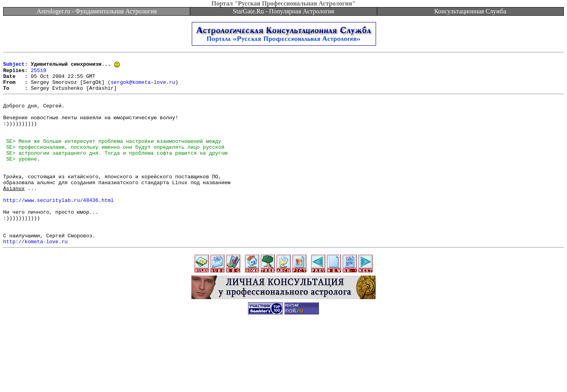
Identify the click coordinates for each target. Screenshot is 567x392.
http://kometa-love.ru (35, 277)
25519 (38, 73)
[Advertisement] (283, 374)
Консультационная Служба (470, 11)
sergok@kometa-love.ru (143, 87)
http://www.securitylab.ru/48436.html (58, 228)
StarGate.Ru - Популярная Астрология (283, 11)
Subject (14, 66)
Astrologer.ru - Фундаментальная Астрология (97, 11)
